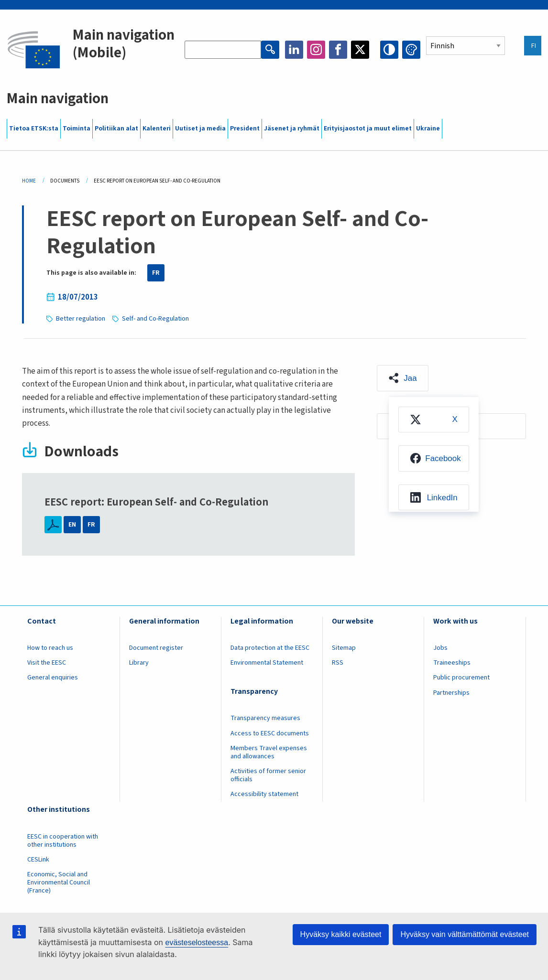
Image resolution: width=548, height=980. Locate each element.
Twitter (360, 50)
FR (156, 273)
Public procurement (461, 678)
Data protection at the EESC (270, 648)
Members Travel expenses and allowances (269, 752)
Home (29, 181)
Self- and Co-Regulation (155, 319)
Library (139, 663)
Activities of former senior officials (268, 775)
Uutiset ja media (200, 129)
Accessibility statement (264, 794)
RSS (338, 663)
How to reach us (50, 648)
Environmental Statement (267, 663)
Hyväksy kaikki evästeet (341, 934)
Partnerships (451, 693)
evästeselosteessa (197, 942)
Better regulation (81, 319)
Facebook (338, 50)
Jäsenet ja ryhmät (292, 129)
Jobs (440, 648)
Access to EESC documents (270, 733)
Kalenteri (157, 129)
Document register (156, 648)
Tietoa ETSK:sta (34, 129)
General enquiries (53, 678)
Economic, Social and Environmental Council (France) (59, 883)
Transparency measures (265, 718)
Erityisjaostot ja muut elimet (368, 129)
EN (72, 525)
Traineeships (452, 663)
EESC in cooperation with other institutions (63, 841)
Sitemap (344, 648)
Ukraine (428, 129)
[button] (403, 378)
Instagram (316, 50)
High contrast (389, 50)
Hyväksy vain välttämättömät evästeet (465, 934)
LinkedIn (294, 50)
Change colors (411, 50)
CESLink (38, 860)
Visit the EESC (47, 663)
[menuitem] (434, 420)
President (245, 129)
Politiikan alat (116, 129)
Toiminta (77, 129)
